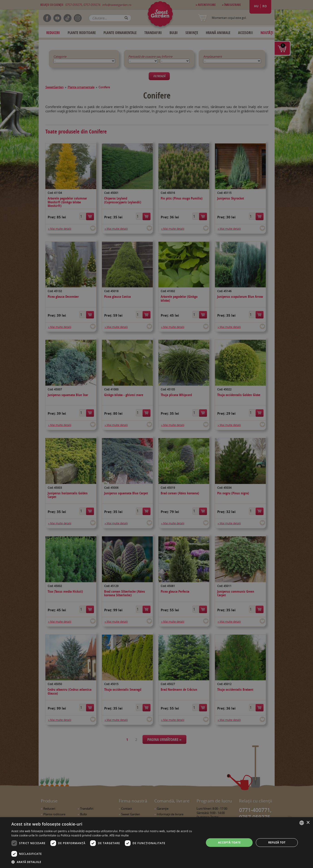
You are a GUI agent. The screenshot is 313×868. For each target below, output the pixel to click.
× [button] (308, 823)
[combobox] (302, 823)
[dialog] (156, 843)
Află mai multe (119, 835)
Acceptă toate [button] (229, 842)
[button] (105, 862)
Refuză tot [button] (277, 842)
